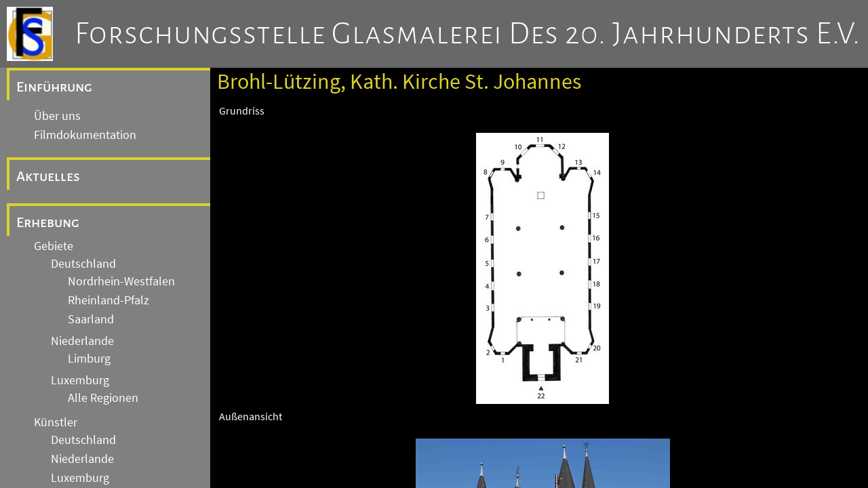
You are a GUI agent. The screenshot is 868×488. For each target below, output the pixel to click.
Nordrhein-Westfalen (121, 281)
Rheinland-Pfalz (108, 300)
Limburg (89, 359)
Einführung (54, 87)
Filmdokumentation (85, 135)
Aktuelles (48, 176)
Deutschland (83, 264)
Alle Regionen (103, 398)
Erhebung (48, 222)
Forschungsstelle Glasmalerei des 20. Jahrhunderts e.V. (468, 34)
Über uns (57, 116)
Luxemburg (80, 380)
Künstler (56, 422)
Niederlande (82, 341)
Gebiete (54, 246)
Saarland (91, 319)
